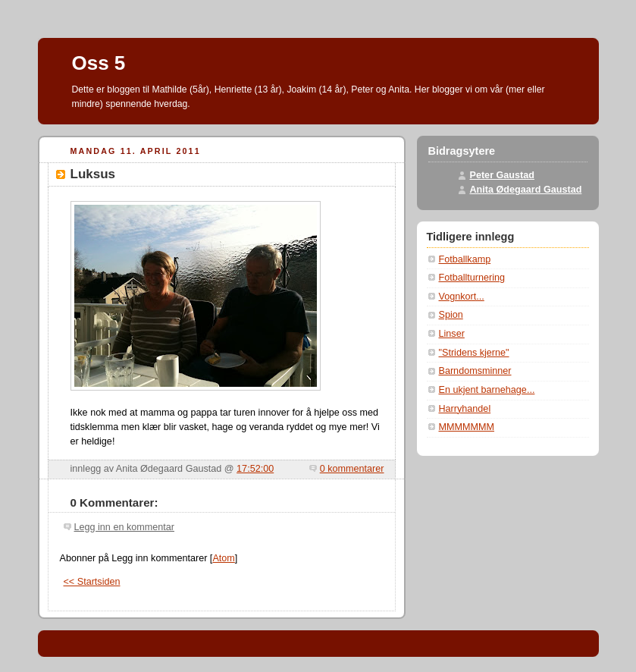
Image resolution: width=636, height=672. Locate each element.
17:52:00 (255, 469)
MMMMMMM (467, 427)
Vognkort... (462, 297)
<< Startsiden (92, 582)
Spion (451, 315)
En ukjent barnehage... (487, 390)
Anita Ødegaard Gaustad (526, 190)
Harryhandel (465, 409)
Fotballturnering (472, 278)
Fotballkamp (465, 259)
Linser (452, 334)
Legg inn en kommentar (124, 527)
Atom (223, 558)
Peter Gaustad (503, 175)
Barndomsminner (475, 371)
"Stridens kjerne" (474, 353)
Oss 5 (99, 63)
